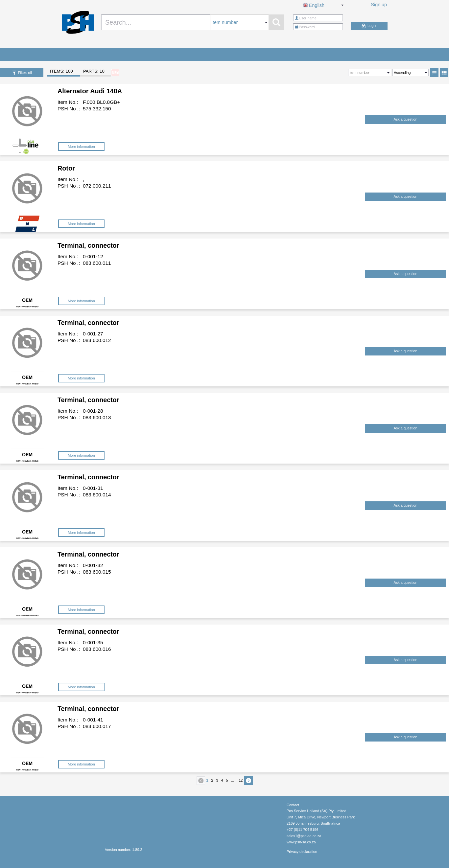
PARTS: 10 (94, 71)
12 (241, 780)
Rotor (66, 168)
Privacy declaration (302, 852)
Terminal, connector (88, 245)
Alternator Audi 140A (90, 91)
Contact (293, 805)
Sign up (379, 5)
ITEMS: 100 (61, 71)
